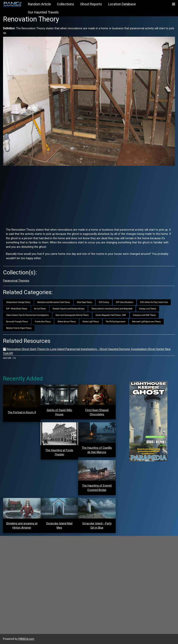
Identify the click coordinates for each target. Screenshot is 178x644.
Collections (66, 4)
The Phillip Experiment (116, 322)
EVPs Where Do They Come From (154, 302)
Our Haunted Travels (43, 12)
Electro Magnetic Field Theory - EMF (111, 315)
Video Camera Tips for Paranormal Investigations (27, 315)
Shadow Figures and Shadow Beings (69, 309)
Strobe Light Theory (91, 322)
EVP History (104, 302)
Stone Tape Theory (84, 302)
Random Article (39, 4)
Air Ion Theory (40, 309)
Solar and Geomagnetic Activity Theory (72, 315)
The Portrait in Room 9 (22, 412)
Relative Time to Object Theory (19, 328)
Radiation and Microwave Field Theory (54, 302)
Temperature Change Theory (18, 302)
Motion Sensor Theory (67, 322)
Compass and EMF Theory (144, 315)
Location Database (122, 4)
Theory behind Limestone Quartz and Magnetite (112, 309)
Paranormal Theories (16, 281)
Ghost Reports (91, 4)
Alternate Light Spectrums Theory (146, 322)
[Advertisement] (89, 195)
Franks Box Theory (43, 322)
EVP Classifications (125, 302)
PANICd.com (26, 639)
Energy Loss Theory (148, 309)
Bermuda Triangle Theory (17, 322)
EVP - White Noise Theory (17, 309)
